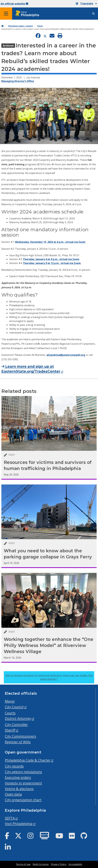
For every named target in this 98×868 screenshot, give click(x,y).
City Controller (16, 724)
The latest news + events (20, 26)
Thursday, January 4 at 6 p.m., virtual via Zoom (51, 259)
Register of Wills (18, 742)
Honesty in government (23, 783)
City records (14, 766)
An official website (14, 4)
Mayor (10, 701)
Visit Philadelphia (19, 824)
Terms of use (23, 864)
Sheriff (10, 730)
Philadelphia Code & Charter (28, 760)
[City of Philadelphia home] (28, 14)
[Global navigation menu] (6, 14)
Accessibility (75, 864)
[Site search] (93, 14)
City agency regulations (23, 772)
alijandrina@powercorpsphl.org (66, 355)
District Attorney (18, 718)
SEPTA (10, 818)
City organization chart (23, 800)
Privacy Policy (59, 864)
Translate (87, 4)
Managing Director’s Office (18, 81)
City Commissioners (20, 736)
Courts (10, 713)
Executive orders (18, 777)
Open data (13, 794)
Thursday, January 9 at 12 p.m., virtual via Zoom (52, 263)
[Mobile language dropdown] (86, 4)
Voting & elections (19, 789)
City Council (14, 707)
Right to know (41, 864)
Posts (40, 26)
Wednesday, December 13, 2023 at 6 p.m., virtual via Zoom (50, 242)
